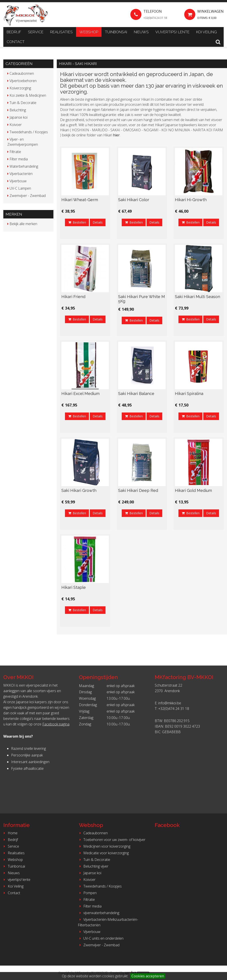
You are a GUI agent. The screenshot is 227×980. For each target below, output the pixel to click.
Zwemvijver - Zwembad (99, 945)
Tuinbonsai (116, 32)
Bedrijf (14, 32)
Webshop (89, 32)
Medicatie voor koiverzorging (103, 853)
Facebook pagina (56, 724)
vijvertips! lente (172, 32)
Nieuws (141, 32)
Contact (16, 42)
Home (10, 833)
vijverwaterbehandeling (99, 913)
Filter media (90, 906)
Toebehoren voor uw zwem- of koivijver (112, 840)
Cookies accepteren (148, 976)
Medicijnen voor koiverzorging (104, 846)
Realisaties (61, 32)
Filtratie (86, 899)
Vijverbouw (89, 932)
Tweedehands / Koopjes (100, 886)
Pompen (87, 893)
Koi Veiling (206, 32)
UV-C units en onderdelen (101, 938)
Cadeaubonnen (93, 833)
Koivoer (87, 880)
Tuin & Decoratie (94, 860)
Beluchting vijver (93, 866)
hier (116, 135)
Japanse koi (90, 873)
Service (36, 32)
